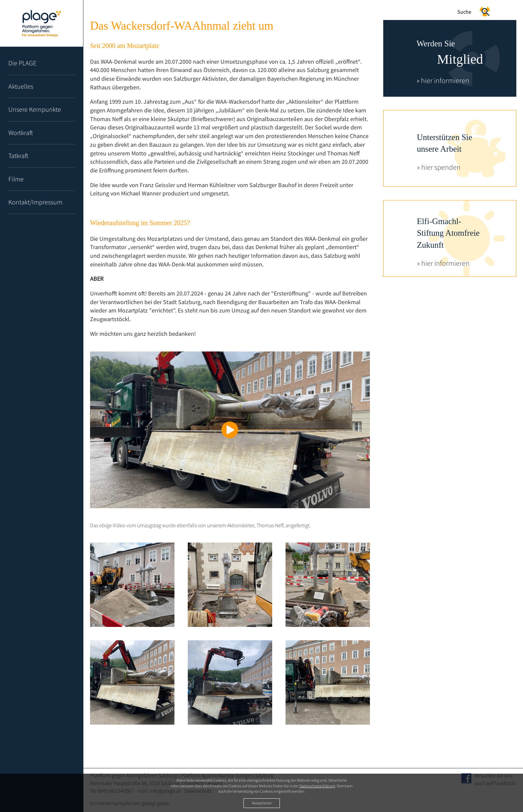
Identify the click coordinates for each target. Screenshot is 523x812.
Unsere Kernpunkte (35, 109)
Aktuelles (21, 86)
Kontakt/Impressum (35, 202)
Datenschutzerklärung (317, 786)
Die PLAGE (22, 63)
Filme (16, 179)
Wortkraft (21, 133)
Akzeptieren (262, 803)
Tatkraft (18, 156)
